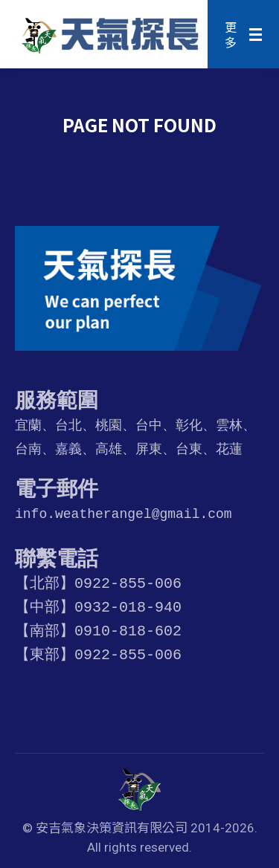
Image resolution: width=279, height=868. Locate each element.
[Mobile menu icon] (243, 34)
